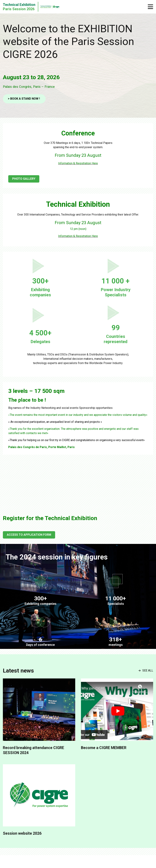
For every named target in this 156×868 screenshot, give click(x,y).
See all (146, 671)
